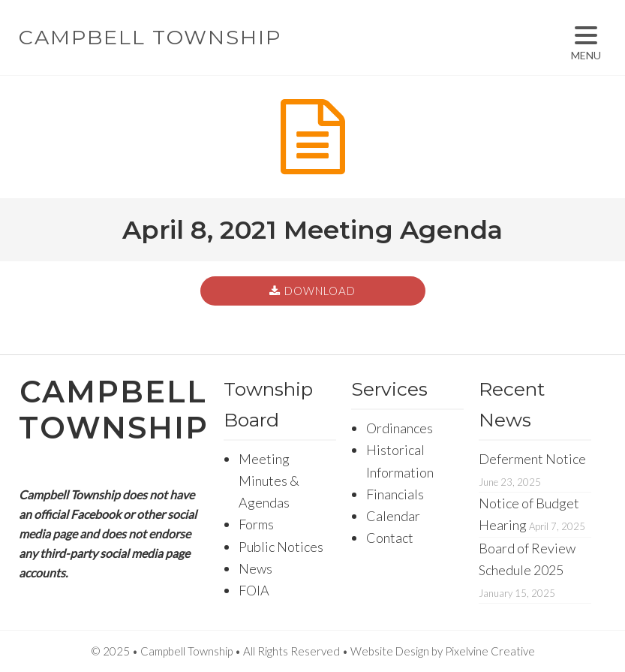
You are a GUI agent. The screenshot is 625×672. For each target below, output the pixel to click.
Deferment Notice (532, 459)
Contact (390, 538)
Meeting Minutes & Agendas (269, 481)
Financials (395, 494)
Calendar (393, 516)
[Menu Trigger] (586, 43)
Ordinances (400, 428)
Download (320, 291)
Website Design (390, 651)
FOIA (254, 590)
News (255, 568)
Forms (256, 524)
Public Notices (281, 547)
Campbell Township (150, 37)
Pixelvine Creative (490, 651)
